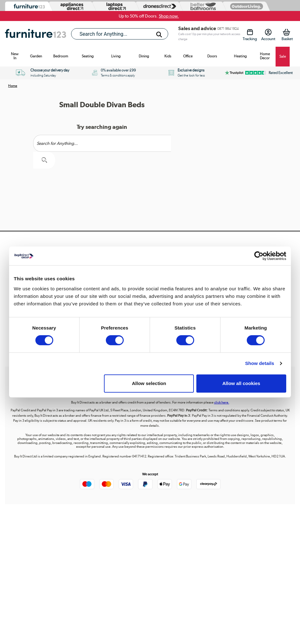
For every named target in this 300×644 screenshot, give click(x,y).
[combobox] (120, 34)
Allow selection (149, 383)
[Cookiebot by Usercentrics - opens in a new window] (259, 256)
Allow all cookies (241, 383)
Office (188, 56)
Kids (168, 56)
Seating (88, 56)
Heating (240, 56)
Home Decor (265, 56)
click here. (222, 402)
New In (15, 56)
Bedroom (61, 56)
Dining (144, 56)
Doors (212, 56)
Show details (260, 363)
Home (13, 86)
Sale (283, 56)
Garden (36, 56)
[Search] (159, 34)
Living (116, 56)
